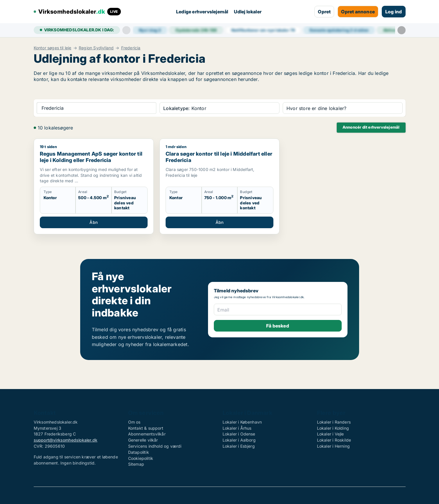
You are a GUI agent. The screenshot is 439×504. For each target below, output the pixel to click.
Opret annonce (358, 12)
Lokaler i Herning (333, 446)
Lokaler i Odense (239, 434)
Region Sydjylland (96, 48)
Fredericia (131, 48)
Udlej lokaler (248, 12)
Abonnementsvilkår (147, 434)
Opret (324, 12)
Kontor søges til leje (53, 48)
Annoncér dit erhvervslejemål (371, 127)
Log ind (394, 12)
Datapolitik (139, 452)
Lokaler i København (242, 422)
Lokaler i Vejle (330, 434)
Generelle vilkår (143, 440)
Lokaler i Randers (334, 422)
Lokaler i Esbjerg (239, 446)
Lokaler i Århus (237, 428)
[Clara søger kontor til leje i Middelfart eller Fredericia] (219, 186)
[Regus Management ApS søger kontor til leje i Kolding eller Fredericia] (94, 186)
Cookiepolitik (141, 458)
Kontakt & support (146, 428)
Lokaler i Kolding (333, 428)
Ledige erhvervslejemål (202, 12)
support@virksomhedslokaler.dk (66, 440)
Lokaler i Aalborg (239, 440)
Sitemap (136, 464)
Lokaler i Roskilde (334, 440)
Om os (134, 422)
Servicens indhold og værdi (155, 446)
